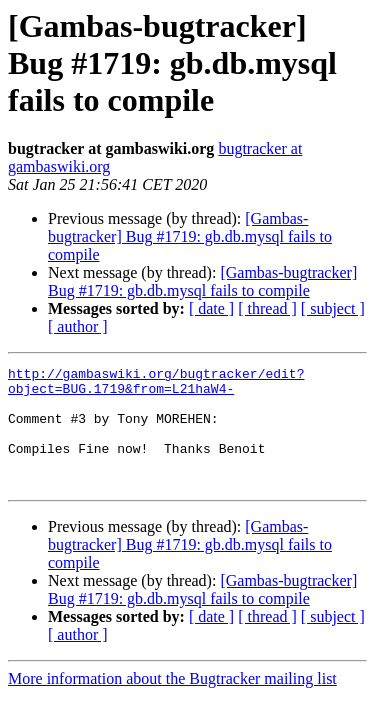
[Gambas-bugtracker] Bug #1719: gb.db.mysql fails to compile (190, 236)
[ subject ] (333, 308)
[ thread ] (267, 308)
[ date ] (211, 308)
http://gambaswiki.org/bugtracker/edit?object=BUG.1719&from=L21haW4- (156, 385)
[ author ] (78, 326)
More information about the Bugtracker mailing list (172, 702)
